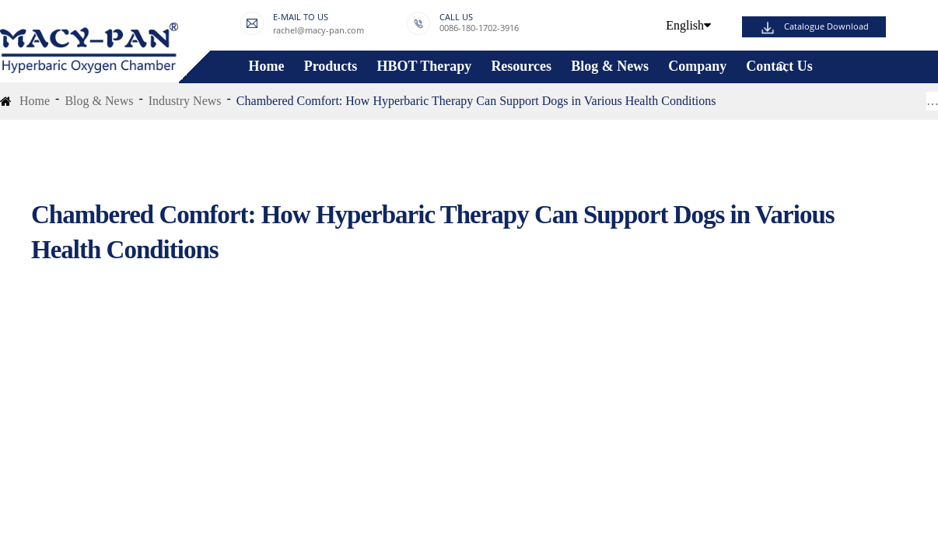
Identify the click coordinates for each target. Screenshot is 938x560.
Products (331, 66)
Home (267, 66)
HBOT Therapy (424, 66)
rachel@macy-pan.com (318, 30)
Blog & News (610, 66)
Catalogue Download (826, 27)
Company (697, 66)
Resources (521, 66)
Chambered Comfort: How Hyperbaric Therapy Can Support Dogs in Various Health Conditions (476, 101)
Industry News (185, 101)
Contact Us (779, 66)
